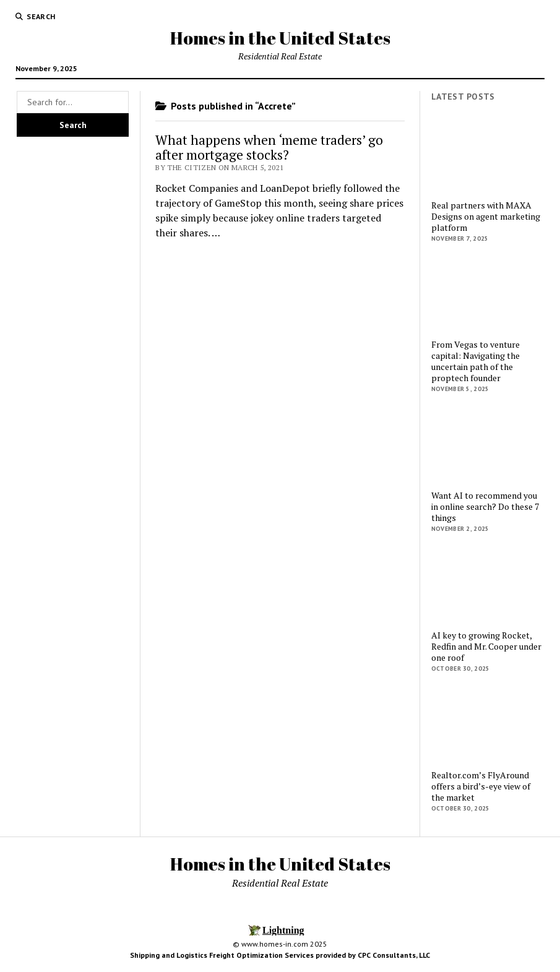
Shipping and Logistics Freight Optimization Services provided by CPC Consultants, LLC (280, 955)
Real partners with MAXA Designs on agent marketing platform (486, 217)
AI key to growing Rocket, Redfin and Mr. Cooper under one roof (486, 647)
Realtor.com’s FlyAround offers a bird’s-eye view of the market (481, 786)
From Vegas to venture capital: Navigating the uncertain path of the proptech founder (476, 361)
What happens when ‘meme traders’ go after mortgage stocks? (269, 147)
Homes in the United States (280, 38)
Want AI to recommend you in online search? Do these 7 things (485, 507)
